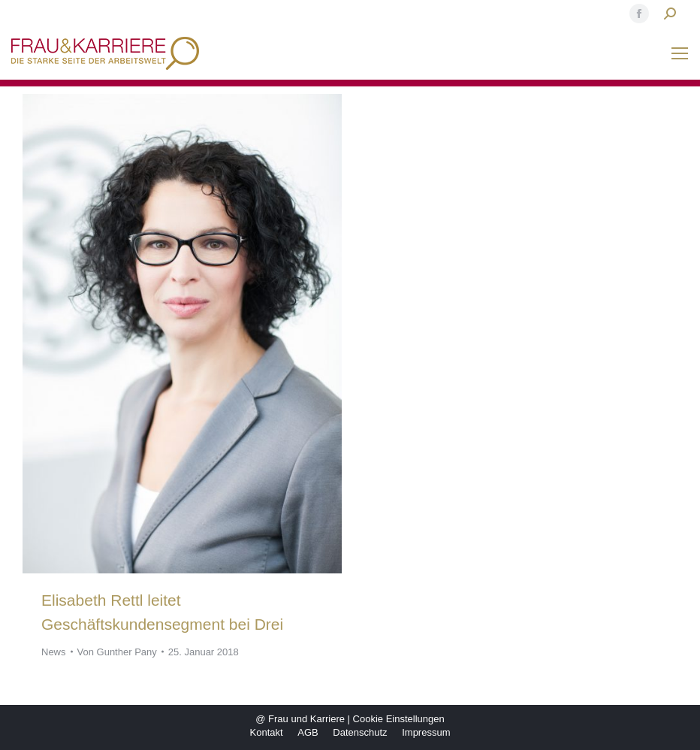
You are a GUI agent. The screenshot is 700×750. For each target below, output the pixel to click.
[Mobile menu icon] (680, 53)
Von (117, 652)
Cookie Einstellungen (399, 719)
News (54, 652)
